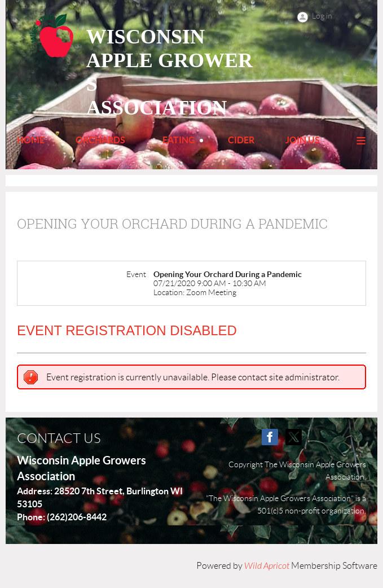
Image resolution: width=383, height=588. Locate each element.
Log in (322, 16)
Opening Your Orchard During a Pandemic (172, 223)
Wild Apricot (267, 566)
